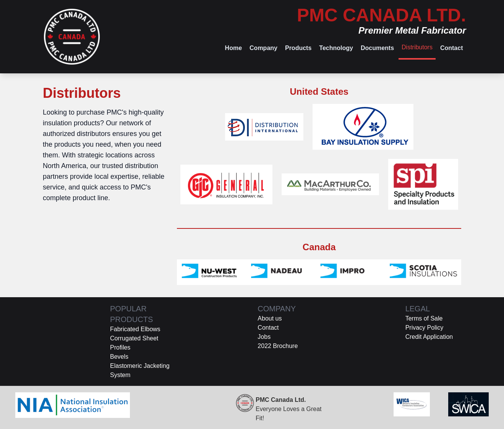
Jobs (264, 337)
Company (263, 48)
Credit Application (429, 337)
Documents (377, 48)
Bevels (119, 357)
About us (270, 318)
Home (233, 48)
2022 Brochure (278, 346)
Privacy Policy (425, 328)
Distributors (417, 47)
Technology (336, 48)
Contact (452, 48)
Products (298, 48)
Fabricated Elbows (135, 329)
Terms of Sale (424, 318)
